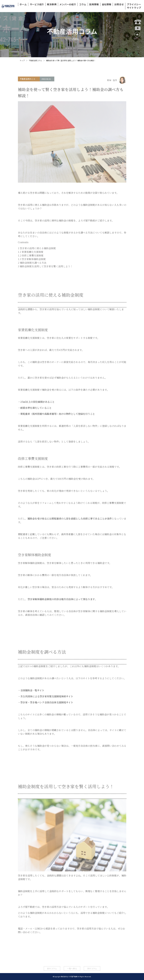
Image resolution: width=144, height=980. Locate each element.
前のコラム (52, 968)
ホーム (23, 4)
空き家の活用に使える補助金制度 (37, 248)
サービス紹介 (37, 4)
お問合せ (119, 4)
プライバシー (134, 4)
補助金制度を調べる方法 (32, 263)
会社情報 (107, 4)
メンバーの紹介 (68, 4)
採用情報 (94, 4)
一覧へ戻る (72, 968)
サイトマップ (134, 8)
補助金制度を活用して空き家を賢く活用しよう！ (45, 266)
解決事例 (52, 4)
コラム (83, 4)
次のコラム (92, 968)
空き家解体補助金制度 (32, 259)
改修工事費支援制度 (31, 255)
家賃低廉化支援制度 (31, 252)
